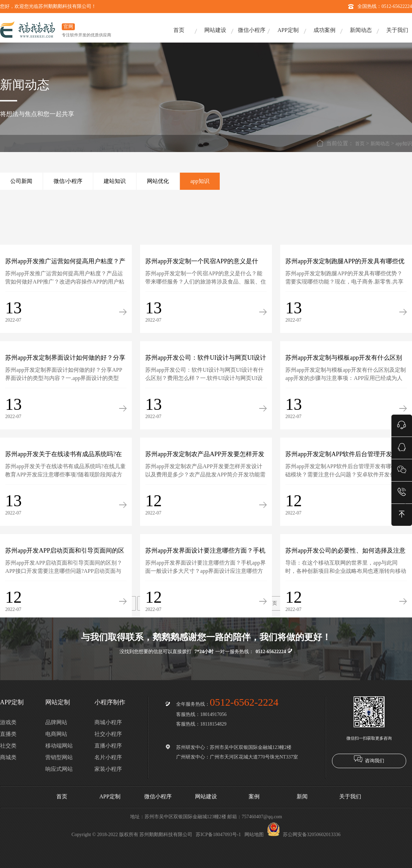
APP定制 (288, 30)
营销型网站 (59, 757)
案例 (254, 796)
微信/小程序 (68, 181)
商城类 (8, 757)
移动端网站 (59, 746)
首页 (179, 30)
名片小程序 (108, 757)
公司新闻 (21, 181)
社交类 (8, 746)
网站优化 (158, 181)
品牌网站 (56, 722)
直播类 (8, 734)
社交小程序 (108, 734)
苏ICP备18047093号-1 (218, 835)
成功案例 (324, 30)
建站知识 (115, 181)
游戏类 (8, 722)
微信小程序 (252, 30)
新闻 (302, 796)
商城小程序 (108, 722)
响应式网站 (59, 769)
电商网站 (56, 734)
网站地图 (254, 835)
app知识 (404, 144)
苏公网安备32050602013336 (304, 835)
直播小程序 (108, 746)
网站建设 (215, 30)
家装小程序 (108, 769)
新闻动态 (361, 30)
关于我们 (397, 30)
